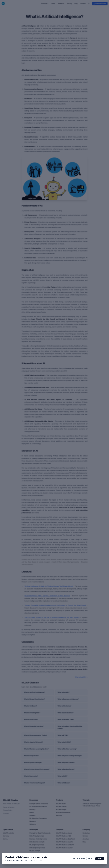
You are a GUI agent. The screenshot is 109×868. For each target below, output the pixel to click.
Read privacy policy (79, 858)
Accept (100, 858)
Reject (90, 858)
